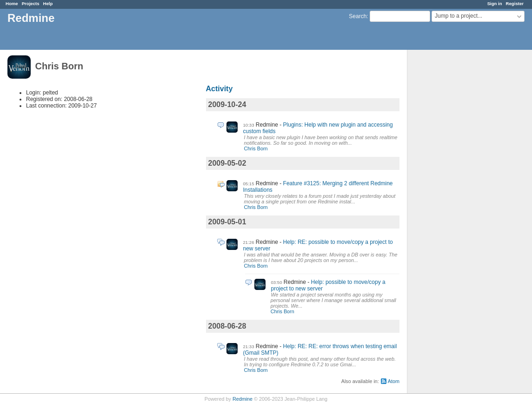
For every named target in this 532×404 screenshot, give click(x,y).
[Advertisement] (454, 196)
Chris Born (256, 148)
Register (515, 3)
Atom (394, 381)
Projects (31, 3)
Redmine (243, 399)
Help (48, 3)
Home (12, 3)
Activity (219, 89)
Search (358, 16)
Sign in (495, 3)
